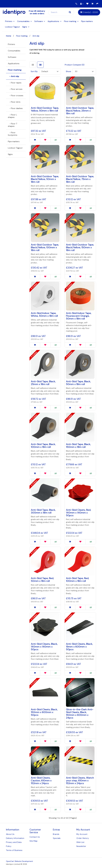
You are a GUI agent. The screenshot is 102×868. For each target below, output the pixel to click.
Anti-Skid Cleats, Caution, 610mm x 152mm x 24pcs (41, 780)
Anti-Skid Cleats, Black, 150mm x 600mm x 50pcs (44, 712)
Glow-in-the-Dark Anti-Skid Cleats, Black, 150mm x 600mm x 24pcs (80, 714)
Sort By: (34, 71)
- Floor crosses (16, 96)
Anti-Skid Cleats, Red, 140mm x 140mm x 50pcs (78, 513)
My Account (82, 834)
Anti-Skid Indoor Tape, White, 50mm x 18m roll (44, 314)
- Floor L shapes (12, 116)
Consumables (23, 21)
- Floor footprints (13, 134)
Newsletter (81, 846)
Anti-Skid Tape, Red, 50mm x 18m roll (42, 580)
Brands (56, 834)
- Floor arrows (15, 89)
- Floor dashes (15, 108)
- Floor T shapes (13, 125)
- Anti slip (13, 76)
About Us (10, 834)
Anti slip (36, 36)
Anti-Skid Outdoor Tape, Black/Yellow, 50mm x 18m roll (45, 179)
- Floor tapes (15, 83)
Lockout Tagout (12, 27)
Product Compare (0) (75, 65)
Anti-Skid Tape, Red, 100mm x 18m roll (77, 580)
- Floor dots (14, 102)
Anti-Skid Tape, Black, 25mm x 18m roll (43, 383)
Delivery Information (15, 838)
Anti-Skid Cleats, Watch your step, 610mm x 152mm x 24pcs (80, 780)
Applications (53, 21)
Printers (9, 21)
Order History (83, 838)
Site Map (33, 841)
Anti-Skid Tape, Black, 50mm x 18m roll (78, 383)
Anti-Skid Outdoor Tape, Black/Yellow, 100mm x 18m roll (45, 247)
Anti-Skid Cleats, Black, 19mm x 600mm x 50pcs (79, 647)
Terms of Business (14, 850)
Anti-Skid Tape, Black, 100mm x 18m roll (43, 446)
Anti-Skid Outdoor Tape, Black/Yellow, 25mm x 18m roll (80, 111)
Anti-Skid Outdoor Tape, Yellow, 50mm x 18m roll (45, 109)
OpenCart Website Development (19, 861)
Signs (25, 27)
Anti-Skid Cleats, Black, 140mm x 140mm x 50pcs (44, 647)
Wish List (80, 842)
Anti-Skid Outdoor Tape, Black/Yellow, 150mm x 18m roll (80, 247)
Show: (69, 71)
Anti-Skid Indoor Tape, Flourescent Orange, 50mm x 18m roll (79, 316)
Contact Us (35, 837)
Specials (57, 838)
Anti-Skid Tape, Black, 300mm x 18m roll (43, 511)
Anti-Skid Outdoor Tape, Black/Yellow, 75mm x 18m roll (80, 179)
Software (39, 21)
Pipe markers (87, 21)
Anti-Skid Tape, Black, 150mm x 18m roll (78, 446)
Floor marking (70, 21)
